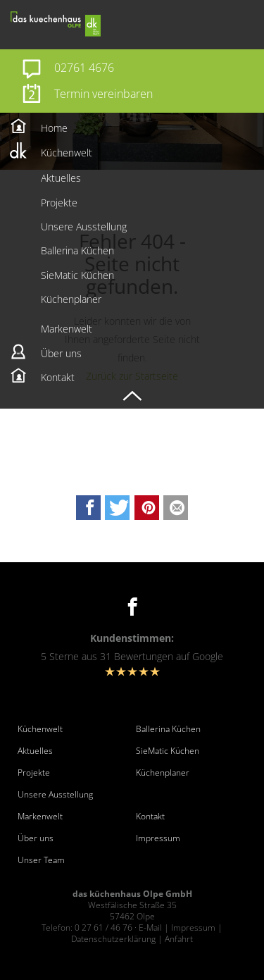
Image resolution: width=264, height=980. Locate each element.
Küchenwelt (40, 729)
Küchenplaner (163, 773)
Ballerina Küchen (168, 729)
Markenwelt (40, 817)
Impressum (158, 838)
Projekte (34, 773)
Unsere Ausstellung (55, 795)
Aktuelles (35, 751)
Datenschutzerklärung (113, 939)
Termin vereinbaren (103, 94)
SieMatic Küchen (168, 751)
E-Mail (150, 928)
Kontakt (150, 817)
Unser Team (41, 860)
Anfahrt (179, 939)
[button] (88, 508)
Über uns (36, 838)
